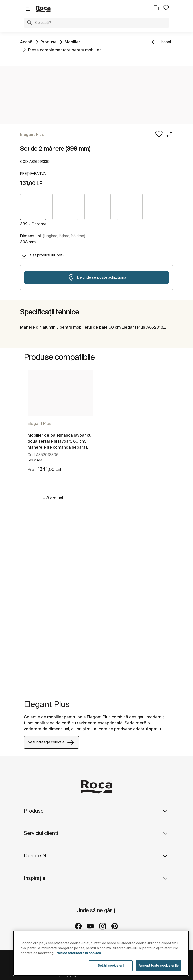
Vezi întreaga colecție (51, 742)
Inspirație (96, 878)
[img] (34, 483)
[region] (101, 953)
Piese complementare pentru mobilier (64, 49)
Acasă (26, 41)
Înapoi (166, 42)
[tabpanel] (60, 441)
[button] (29, 23)
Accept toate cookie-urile (159, 966)
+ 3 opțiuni (53, 498)
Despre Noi (96, 856)
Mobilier (72, 41)
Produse (49, 41)
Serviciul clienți (96, 833)
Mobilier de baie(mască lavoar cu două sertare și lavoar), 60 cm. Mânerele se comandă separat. (60, 441)
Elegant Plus (39, 423)
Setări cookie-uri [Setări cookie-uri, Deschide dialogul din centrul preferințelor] (111, 966)
